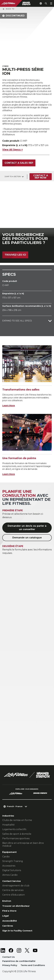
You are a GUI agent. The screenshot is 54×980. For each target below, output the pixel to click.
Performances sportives (16, 838)
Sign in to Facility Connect (17, 931)
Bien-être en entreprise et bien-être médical (23, 844)
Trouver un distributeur (16, 906)
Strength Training (13, 861)
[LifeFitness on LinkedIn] (3, 950)
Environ (7, 901)
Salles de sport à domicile (17, 834)
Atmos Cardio (10, 875)
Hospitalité (8, 825)
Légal (5, 916)
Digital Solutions (12, 870)
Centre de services (13, 890)
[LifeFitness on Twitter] (27, 950)
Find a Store (9, 911)
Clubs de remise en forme (17, 820)
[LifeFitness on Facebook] (11, 950)
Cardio (6, 857)
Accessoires (9, 866)
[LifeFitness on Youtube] (35, 950)
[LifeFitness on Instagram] (19, 950)
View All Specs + (13, 150)
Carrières (8, 926)
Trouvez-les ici (15, 255)
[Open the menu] (51, 3)
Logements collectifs (14, 829)
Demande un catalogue (27, 538)
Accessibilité (10, 921)
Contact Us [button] (8, 957)
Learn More (9, 405)
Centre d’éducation (14, 895)
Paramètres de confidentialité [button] (19, 961)
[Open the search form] (46, 3)
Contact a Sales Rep (19, 163)
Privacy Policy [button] (10, 965)
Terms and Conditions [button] (33, 965)
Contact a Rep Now (41, 177)
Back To (8, 9)
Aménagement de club (16, 886)
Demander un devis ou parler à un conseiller (27, 528)
